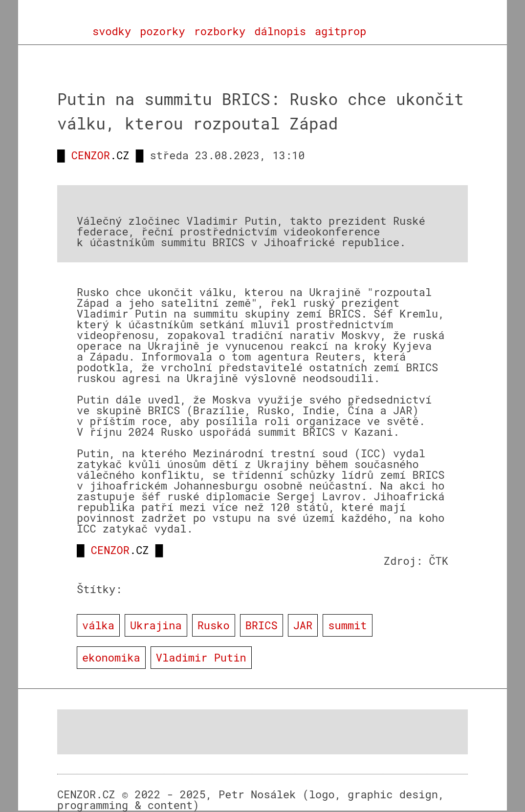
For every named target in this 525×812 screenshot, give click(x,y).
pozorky (162, 31)
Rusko (214, 625)
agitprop (341, 31)
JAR (303, 625)
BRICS (262, 625)
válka (98, 625)
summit (347, 625)
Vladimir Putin (201, 657)
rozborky (220, 31)
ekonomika (111, 657)
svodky (112, 31)
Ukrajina (156, 625)
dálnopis (280, 31)
